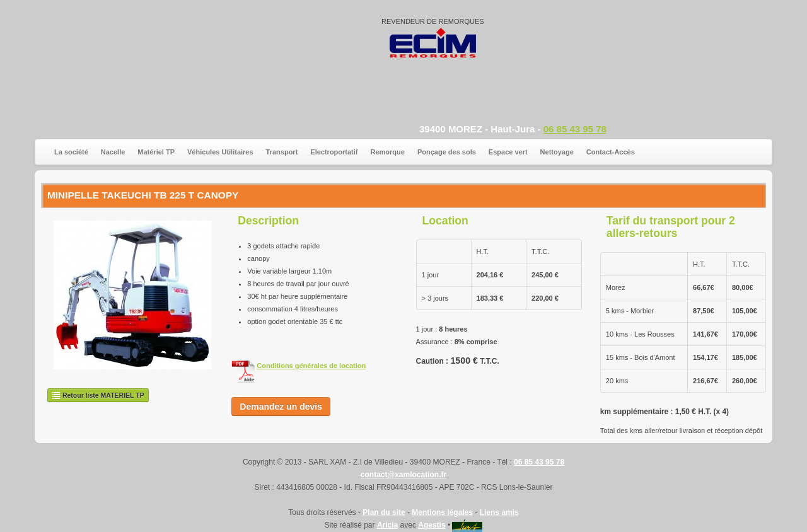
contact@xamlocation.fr (403, 475)
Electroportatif (334, 152)
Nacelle (113, 152)
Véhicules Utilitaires (220, 152)
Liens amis (499, 512)
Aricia (387, 525)
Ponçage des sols (447, 152)
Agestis (432, 525)
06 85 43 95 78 (575, 129)
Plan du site (384, 512)
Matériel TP (156, 152)
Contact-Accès (611, 152)
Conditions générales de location (311, 366)
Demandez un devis (281, 407)
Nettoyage (557, 152)
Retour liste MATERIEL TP (98, 395)
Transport (282, 152)
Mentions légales (442, 512)
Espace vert (508, 152)
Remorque (388, 152)
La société (71, 152)
